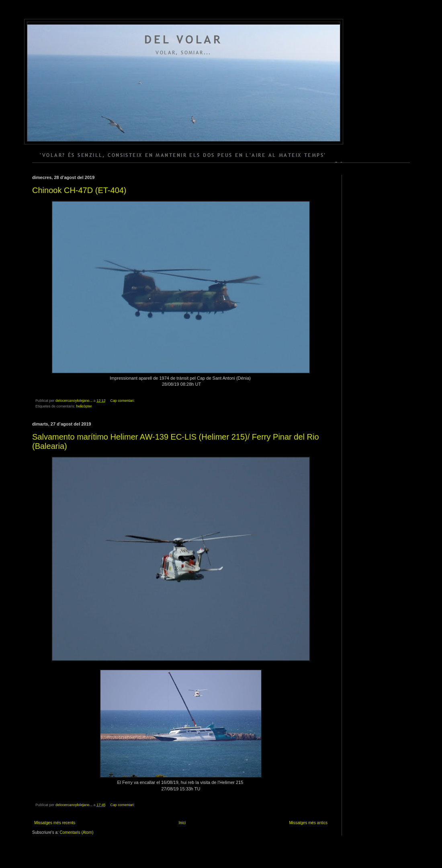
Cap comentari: (123, 401)
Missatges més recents (55, 823)
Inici (182, 823)
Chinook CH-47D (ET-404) (79, 190)
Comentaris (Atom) (77, 832)
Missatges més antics (308, 823)
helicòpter (84, 406)
